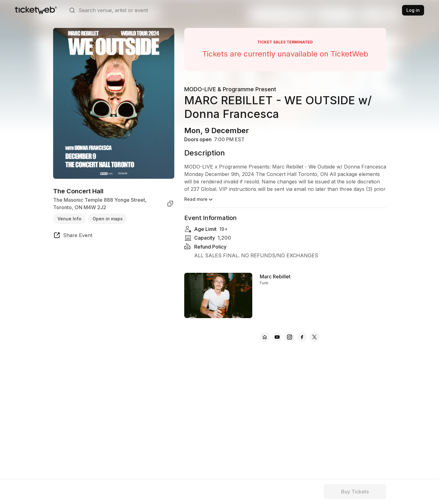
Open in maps (108, 219)
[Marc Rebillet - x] (314, 337)
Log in (413, 10)
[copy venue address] (170, 204)
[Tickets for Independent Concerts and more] (36, 10)
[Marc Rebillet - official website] (265, 337)
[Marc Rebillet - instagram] (290, 337)
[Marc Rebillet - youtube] (277, 337)
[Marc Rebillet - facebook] (302, 337)
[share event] (73, 236)
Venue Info (69, 219)
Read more (199, 200)
